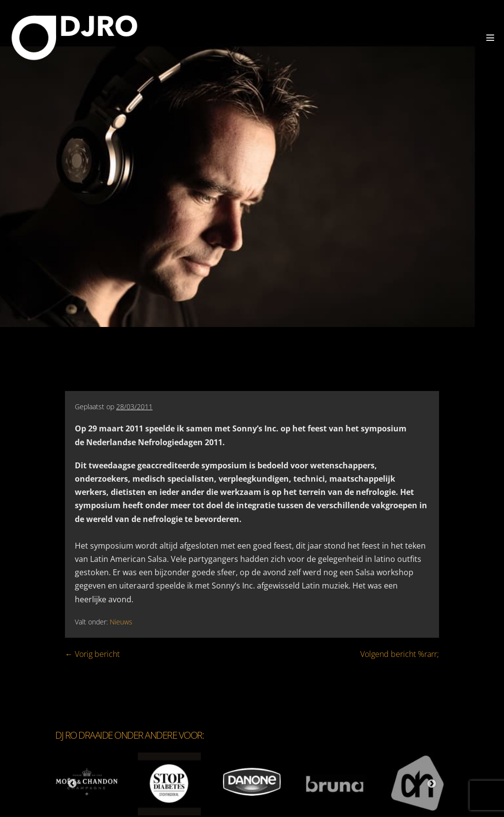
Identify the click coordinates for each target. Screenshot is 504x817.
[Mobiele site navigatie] (490, 37)
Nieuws (121, 622)
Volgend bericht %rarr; (400, 654)
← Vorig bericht (92, 654)
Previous (72, 784)
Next (432, 784)
